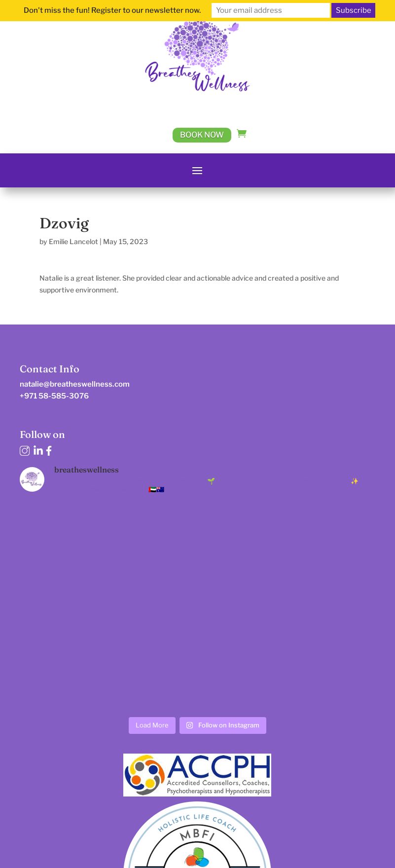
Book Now (202, 135)
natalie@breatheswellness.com (75, 384)
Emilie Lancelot (73, 241)
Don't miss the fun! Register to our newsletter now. (112, 10)
